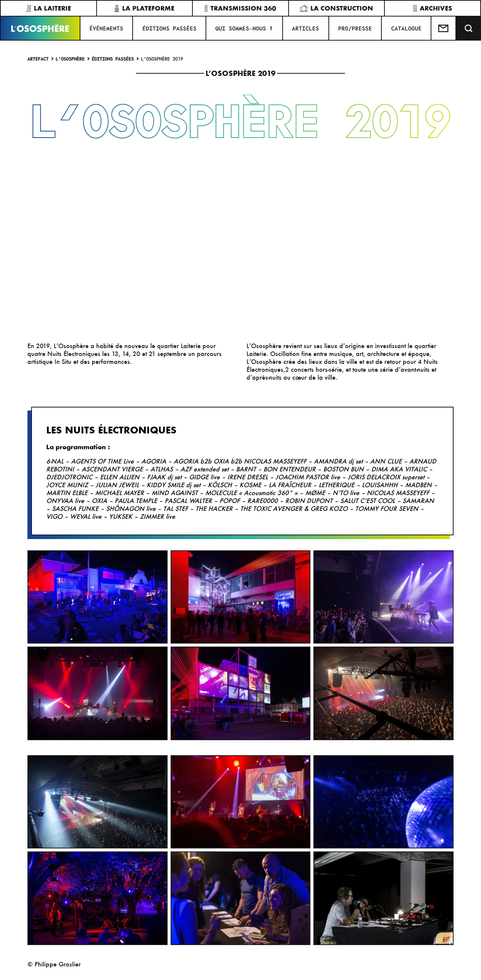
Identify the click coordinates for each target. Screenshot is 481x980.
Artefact (38, 58)
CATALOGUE (406, 28)
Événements (106, 28)
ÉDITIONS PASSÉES (169, 28)
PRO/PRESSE (355, 28)
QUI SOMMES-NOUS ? (244, 28)
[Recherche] (469, 28)
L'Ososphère (70, 58)
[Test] (444, 28)
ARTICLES (306, 28)
